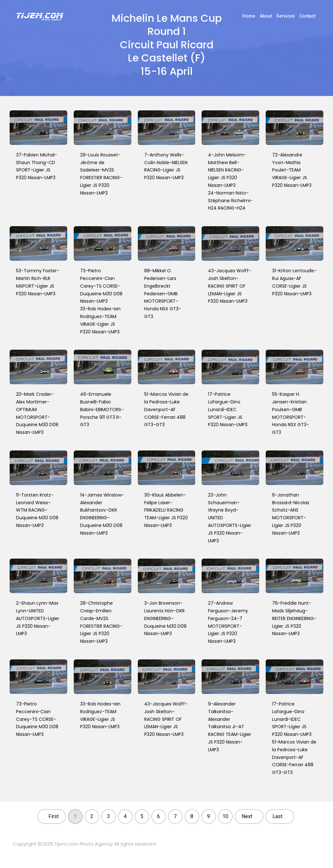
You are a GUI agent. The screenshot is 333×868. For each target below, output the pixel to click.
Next (247, 816)
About (266, 16)
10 (225, 816)
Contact (307, 16)
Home (249, 16)
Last (277, 816)
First (54, 816)
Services (286, 16)
